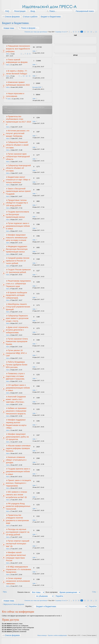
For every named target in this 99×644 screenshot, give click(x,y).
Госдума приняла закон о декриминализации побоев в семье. (18, 471)
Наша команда (42, 635)
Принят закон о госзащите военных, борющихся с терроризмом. (18, 483)
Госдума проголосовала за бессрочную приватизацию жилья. (17, 214)
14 (91, 32)
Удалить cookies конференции (57, 635)
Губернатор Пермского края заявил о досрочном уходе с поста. (17, 318)
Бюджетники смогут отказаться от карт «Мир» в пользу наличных (18, 180)
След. (94, 592)
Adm (7, 54)
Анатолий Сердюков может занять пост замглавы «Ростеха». (16, 399)
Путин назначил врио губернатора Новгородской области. (18, 157)
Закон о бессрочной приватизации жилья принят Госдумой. (18, 191)
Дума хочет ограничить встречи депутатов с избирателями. (17, 330)
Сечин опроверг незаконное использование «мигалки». (18, 581)
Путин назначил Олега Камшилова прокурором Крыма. (17, 341)
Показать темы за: (31, 592)
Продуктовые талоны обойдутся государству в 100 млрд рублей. (17, 203)
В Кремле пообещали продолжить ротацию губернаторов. (16, 295)
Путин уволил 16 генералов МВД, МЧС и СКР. (16, 353)
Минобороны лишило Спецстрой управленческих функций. (18, 307)
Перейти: (29, 606)
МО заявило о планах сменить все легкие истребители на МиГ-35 (17, 495)
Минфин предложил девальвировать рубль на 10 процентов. (17, 437)
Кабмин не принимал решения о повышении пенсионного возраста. (16, 411)
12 (85, 32)
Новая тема (9, 28)
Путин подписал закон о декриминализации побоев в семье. (18, 226)
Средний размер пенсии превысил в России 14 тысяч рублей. (18, 261)
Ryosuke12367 (37, 87)
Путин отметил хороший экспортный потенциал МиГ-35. (18, 544)
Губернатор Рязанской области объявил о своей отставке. (17, 145)
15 (30, 76)
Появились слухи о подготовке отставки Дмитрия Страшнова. (15, 376)
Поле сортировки (63, 592)
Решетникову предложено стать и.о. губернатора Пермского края (18, 283)
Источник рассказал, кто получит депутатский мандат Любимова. (18, 133)
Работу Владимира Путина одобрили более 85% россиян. (17, 365)
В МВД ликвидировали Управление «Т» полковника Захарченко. (18, 569)
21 (96, 32)
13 (88, 32)
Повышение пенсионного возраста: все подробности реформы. (18, 49)
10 (79, 32)
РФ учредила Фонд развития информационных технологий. (18, 506)
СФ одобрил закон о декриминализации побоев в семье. (18, 388)
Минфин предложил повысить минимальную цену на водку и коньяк (17, 238)
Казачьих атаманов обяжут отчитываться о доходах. (16, 460)
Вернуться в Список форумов (14, 604)
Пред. (5, 592)
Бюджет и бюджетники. (16, 23)
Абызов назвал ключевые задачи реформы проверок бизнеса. (18, 448)
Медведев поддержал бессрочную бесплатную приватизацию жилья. (17, 249)
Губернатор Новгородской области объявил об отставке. (18, 168)
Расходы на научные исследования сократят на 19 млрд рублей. (18, 532)
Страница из (61, 32)
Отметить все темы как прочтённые (36, 32)
